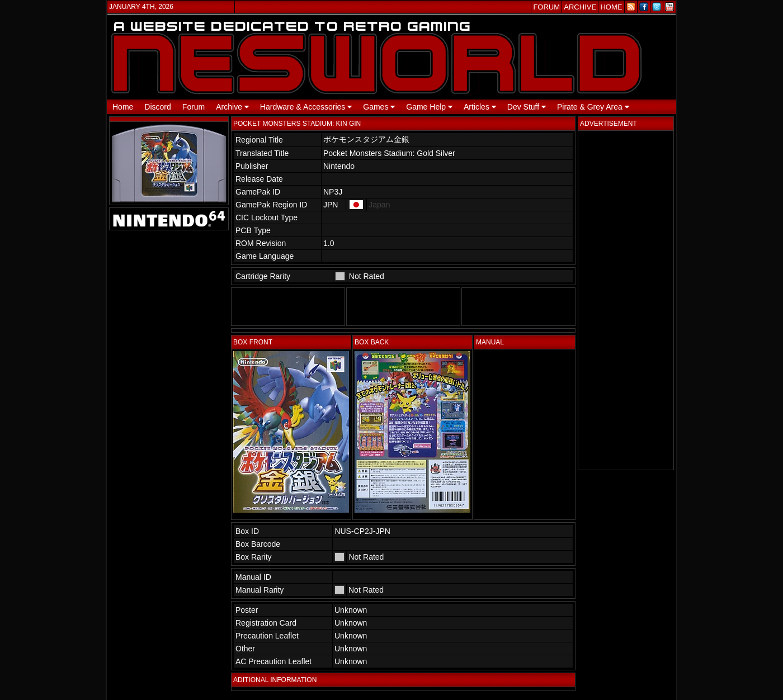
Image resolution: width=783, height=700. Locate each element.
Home (123, 107)
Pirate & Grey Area (593, 107)
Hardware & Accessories (306, 107)
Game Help (429, 107)
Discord (157, 107)
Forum (194, 107)
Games (379, 107)
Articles (480, 107)
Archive (232, 107)
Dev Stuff (527, 107)
